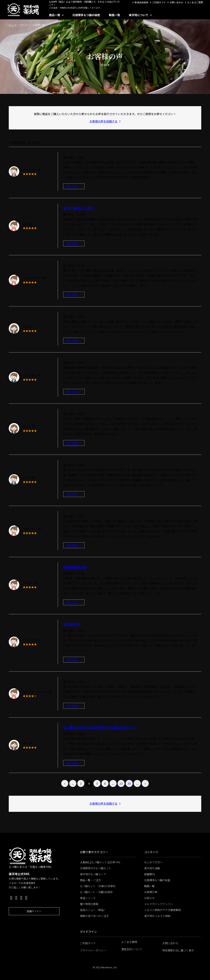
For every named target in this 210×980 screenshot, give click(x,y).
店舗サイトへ (34, 911)
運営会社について (132, 949)
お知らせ (149, 898)
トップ (12, 25)
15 (121, 783)
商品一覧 (55, 15)
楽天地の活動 (152, 868)
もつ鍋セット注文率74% (100, 862)
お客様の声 (151, 892)
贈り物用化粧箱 (89, 904)
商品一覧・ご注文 (90, 880)
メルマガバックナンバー (159, 904)
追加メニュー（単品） (93, 910)
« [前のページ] (65, 783)
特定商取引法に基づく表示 (178, 950)
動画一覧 (114, 15)
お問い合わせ (176, 2)
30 (129, 783)
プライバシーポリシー (93, 950)
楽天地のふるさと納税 (157, 916)
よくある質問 (129, 942)
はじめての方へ (153, 862)
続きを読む (74, 186)
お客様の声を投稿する (103, 121)
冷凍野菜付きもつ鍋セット (96, 868)
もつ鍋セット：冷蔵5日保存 (96, 892)
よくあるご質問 (195, 2)
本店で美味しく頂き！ (80, 208)
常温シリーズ (88, 898)
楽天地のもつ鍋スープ (93, 874)
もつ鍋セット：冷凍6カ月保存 (98, 886)
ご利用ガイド (159, 2)
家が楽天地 (71, 624)
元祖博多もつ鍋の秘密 (86, 15)
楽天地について (139, 15)
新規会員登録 (141, 2)
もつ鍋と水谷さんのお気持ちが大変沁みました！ (100, 727)
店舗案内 (149, 874)
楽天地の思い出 (75, 567)
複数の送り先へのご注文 (94, 916)
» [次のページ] (145, 783)
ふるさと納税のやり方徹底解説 (163, 910)
